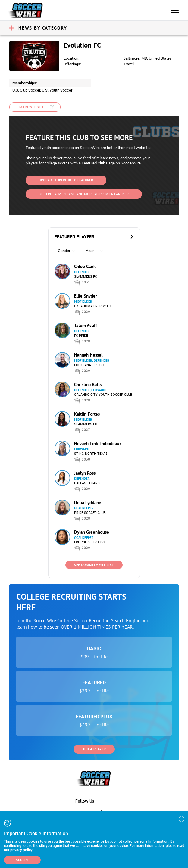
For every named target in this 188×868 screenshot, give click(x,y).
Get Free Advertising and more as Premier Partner (84, 194)
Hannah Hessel (88, 355)
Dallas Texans (87, 483)
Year (90, 251)
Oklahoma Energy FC (92, 306)
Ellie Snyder (86, 296)
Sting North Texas (91, 454)
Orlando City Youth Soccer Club (103, 395)
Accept (22, 860)
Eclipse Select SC (89, 542)
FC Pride (81, 336)
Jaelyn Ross (85, 473)
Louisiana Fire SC (89, 365)
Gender (64, 251)
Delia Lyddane (88, 503)
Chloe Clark (85, 266)
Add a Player (94, 749)
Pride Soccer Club (90, 513)
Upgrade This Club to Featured (66, 180)
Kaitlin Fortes (87, 414)
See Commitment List (94, 565)
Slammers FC (86, 277)
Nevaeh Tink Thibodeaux (98, 443)
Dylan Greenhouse (92, 532)
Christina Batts (88, 384)
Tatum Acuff (86, 325)
